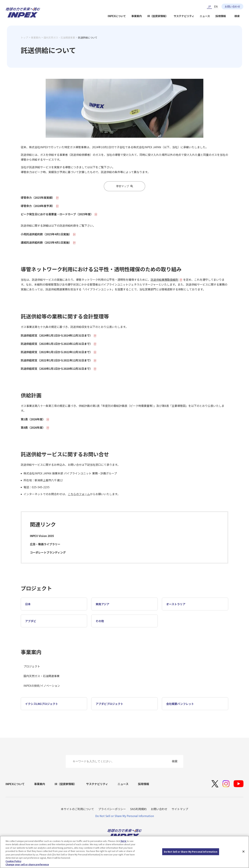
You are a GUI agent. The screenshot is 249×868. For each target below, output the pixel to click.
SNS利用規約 (138, 809)
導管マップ (124, 186)
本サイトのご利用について (77, 809)
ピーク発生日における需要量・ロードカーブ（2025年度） (59, 214)
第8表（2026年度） (35, 427)
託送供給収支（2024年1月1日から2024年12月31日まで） (59, 335)
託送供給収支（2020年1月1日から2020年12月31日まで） (59, 369)
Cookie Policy (13, 861)
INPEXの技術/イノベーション (42, 686)
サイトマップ (180, 809)
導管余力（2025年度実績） (40, 197)
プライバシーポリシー (112, 809)
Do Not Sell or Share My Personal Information (125, 816)
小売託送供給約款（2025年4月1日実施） (48, 234)
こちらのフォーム (79, 494)
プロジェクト (32, 666)
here (123, 841)
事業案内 (137, 16)
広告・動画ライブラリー (45, 544)
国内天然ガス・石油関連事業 (59, 37)
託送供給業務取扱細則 (167, 280)
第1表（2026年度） (35, 419)
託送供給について (88, 37)
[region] (124, 852)
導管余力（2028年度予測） (40, 206)
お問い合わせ (232, 6)
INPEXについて (117, 16)
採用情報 (221, 16)
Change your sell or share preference (27, 864)
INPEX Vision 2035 (42, 536)
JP (209, 6)
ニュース (205, 16)
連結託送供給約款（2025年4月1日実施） (48, 242)
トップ (24, 37)
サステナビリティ (184, 16)
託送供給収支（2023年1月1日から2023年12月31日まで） (59, 344)
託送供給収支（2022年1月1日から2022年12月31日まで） (59, 352)
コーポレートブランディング (48, 552)
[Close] (243, 851)
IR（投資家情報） (158, 16)
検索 (237, 16)
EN (216, 6)
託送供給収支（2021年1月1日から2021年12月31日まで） (59, 360)
